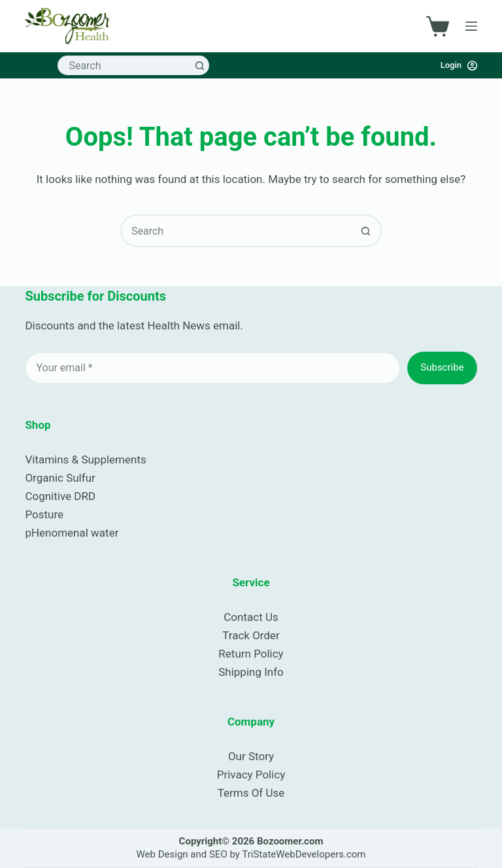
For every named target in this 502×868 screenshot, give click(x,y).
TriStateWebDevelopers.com (304, 854)
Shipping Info (251, 672)
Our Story (251, 756)
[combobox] (125, 65)
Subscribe (442, 367)
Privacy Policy (251, 775)
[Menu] (471, 26)
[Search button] (199, 65)
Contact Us (251, 617)
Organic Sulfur (60, 478)
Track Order (251, 635)
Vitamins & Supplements (85, 459)
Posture (44, 514)
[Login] (459, 65)
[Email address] (213, 368)
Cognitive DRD (60, 496)
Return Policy (251, 654)
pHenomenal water (72, 533)
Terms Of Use (251, 793)
